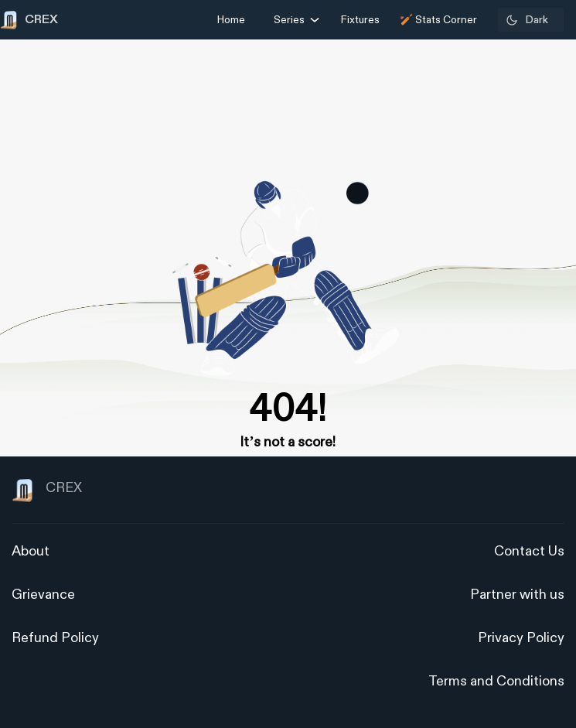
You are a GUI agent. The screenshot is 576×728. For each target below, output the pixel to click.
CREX (47, 490)
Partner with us (517, 595)
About (31, 551)
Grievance (43, 595)
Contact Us (529, 551)
